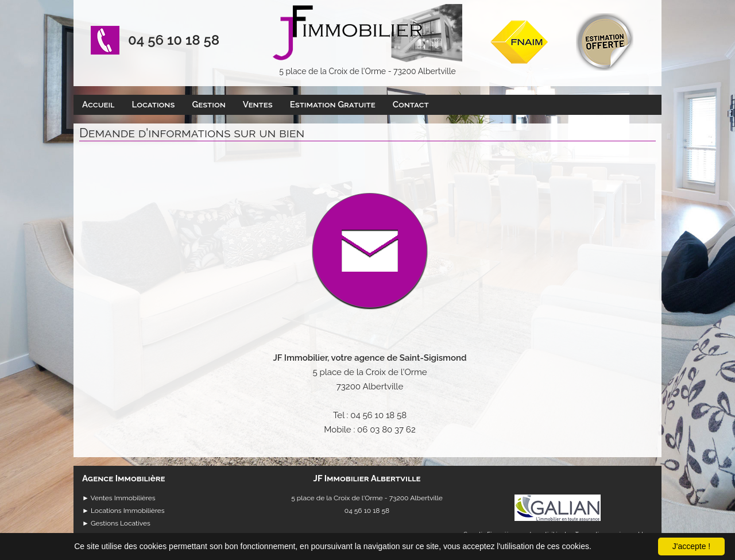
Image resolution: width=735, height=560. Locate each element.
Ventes (258, 105)
